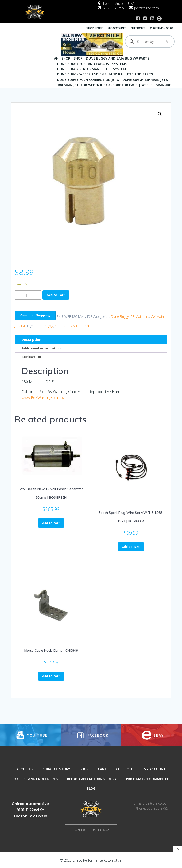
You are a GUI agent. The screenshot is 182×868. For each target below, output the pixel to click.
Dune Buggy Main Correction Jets (88, 79)
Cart (102, 769)
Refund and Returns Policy (92, 779)
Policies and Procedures (35, 779)
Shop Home (95, 28)
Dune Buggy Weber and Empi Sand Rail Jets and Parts (105, 74)
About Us (25, 769)
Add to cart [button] (51, 522)
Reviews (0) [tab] (31, 356)
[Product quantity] (28, 294)
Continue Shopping (35, 315)
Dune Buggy (44, 325)
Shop (66, 58)
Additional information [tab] (41, 347)
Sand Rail (62, 325)
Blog (91, 788)
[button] (160, 113)
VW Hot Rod (80, 325)
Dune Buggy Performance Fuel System (91, 69)
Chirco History (56, 769)
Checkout (138, 28)
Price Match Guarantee (148, 779)
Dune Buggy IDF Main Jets (145, 79)
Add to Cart (56, 294)
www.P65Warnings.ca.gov (43, 397)
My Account (117, 28)
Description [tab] (31, 339)
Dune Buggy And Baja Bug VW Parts (117, 58)
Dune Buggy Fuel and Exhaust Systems (92, 63)
